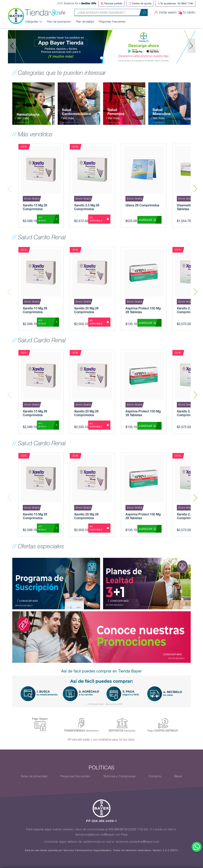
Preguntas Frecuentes (114, 21)
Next (195, 186)
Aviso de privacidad (34, 776)
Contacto (155, 776)
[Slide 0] (102, 58)
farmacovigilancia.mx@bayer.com (98, 834)
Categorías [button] (33, 21)
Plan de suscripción (61, 21)
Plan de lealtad (87, 21)
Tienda (47, 12)
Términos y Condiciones (119, 776)
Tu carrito (186, 12)
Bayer (178, 776)
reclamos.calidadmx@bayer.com (137, 841)
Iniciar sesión (165, 12)
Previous (9, 186)
